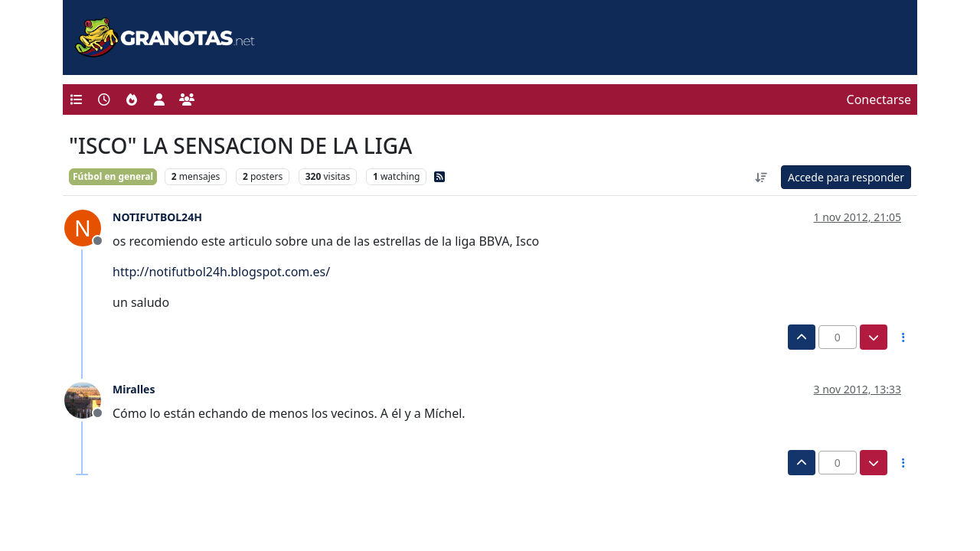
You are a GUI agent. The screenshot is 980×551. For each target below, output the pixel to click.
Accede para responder (846, 177)
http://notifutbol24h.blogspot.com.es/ (221, 272)
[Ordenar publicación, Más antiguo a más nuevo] (761, 177)
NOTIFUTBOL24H (157, 217)
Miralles (134, 389)
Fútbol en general (113, 176)
